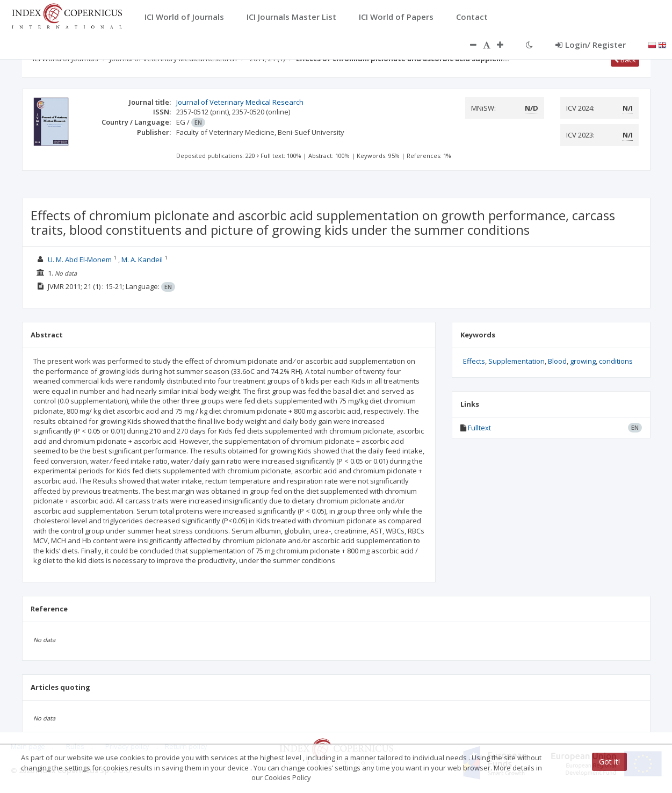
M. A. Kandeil (142, 259)
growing (583, 361)
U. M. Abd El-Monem (80, 259)
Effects (474, 361)
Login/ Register (591, 45)
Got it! (609, 762)
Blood (557, 361)
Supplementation (516, 361)
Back (625, 60)
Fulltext (479, 428)
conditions (616, 361)
